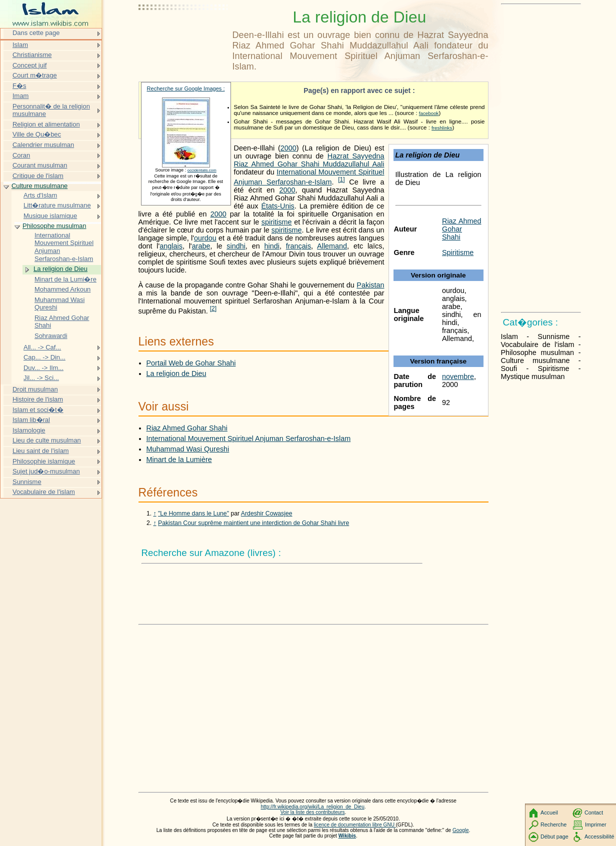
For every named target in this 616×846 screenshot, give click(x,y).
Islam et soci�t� (38, 410)
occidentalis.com (202, 170)
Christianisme (32, 55)
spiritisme (277, 222)
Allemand (332, 246)
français (298, 246)
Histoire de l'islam (38, 399)
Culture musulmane (39, 186)
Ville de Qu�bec (37, 134)
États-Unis (277, 206)
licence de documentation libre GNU (355, 825)
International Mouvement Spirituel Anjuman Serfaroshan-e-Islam (249, 438)
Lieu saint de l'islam (41, 451)
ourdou (205, 238)
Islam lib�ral (31, 420)
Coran (21, 155)
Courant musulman (40, 165)
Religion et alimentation (46, 124)
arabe (201, 246)
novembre (458, 376)
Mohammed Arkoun (62, 289)
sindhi (236, 246)
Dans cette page (36, 33)
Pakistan (370, 285)
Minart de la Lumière (179, 459)
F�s (19, 86)
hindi (271, 246)
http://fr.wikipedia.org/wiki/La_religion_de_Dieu (312, 807)
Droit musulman (35, 389)
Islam (20, 45)
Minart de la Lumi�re (65, 279)
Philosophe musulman (54, 226)
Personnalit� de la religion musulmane (51, 110)
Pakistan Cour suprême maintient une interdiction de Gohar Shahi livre (253, 523)
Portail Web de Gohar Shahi (191, 363)
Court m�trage (35, 75)
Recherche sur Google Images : (186, 88)
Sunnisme (27, 482)
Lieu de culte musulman (47, 440)
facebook (429, 113)
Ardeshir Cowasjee (267, 513)
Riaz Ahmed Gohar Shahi (462, 229)
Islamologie (29, 430)
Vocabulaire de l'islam (44, 492)
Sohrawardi (51, 336)
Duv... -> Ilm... (43, 368)
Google (461, 830)
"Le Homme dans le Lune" (193, 513)
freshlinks (442, 128)
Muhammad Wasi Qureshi (188, 449)
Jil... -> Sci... (41, 378)
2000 (288, 148)
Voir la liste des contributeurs (313, 812)
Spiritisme (458, 252)
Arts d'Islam (40, 195)
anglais (171, 246)
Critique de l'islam (38, 176)
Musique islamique (50, 216)
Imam (20, 96)
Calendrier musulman (43, 145)
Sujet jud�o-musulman (46, 471)
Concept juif (29, 65)
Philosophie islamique (44, 461)
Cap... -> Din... (44, 357)
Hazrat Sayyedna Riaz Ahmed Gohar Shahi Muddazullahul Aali (309, 160)
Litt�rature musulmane (57, 205)
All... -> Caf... (42, 347)
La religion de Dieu (176, 373)
